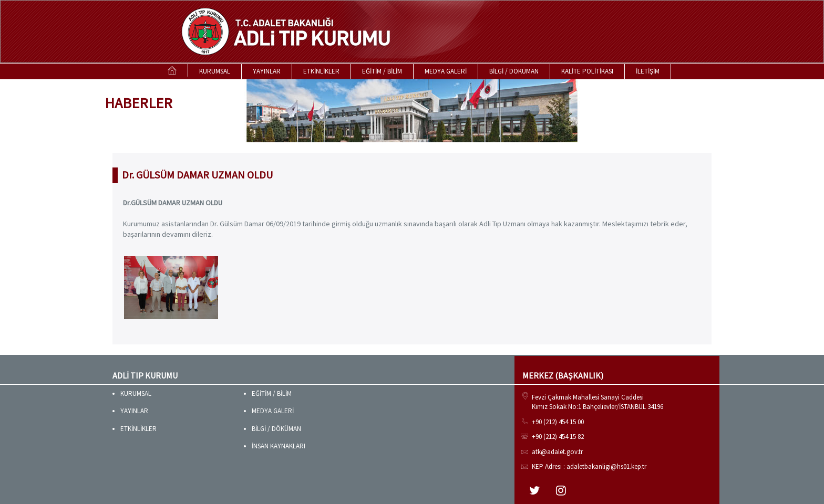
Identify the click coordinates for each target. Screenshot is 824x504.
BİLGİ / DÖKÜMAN (514, 71)
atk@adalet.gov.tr (557, 452)
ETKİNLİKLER (321, 71)
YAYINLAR (267, 71)
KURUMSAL (215, 71)
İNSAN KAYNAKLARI (279, 446)
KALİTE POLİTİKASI (587, 71)
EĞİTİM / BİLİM (382, 71)
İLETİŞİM (648, 71)
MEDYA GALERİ (446, 71)
